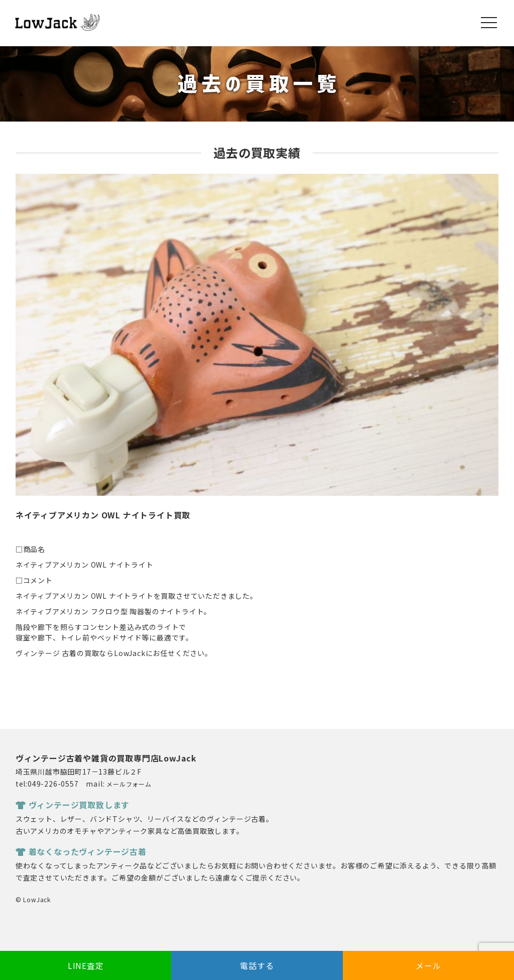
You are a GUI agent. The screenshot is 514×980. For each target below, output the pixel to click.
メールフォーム (129, 784)
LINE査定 (86, 965)
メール (428, 965)
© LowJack (33, 899)
